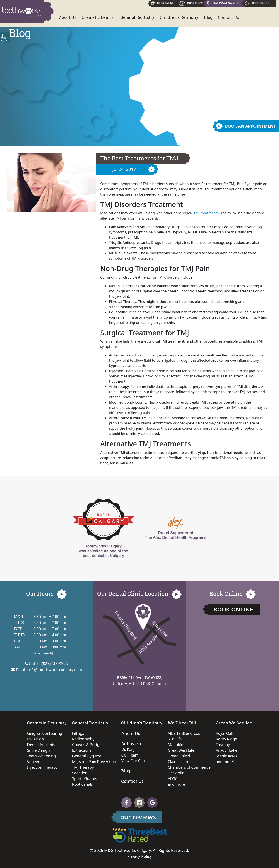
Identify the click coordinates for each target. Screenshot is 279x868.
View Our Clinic (134, 761)
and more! (177, 784)
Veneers (34, 762)
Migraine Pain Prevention (94, 762)
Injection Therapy (42, 767)
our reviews (138, 817)
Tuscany (223, 745)
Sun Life (175, 739)
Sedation (80, 773)
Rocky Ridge (226, 739)
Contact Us (229, 17)
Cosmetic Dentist (98, 17)
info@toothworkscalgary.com (55, 670)
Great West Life (181, 750)
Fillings (78, 733)
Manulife (176, 745)
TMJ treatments (206, 213)
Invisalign (35, 739)
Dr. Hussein (131, 744)
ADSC (173, 778)
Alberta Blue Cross (184, 733)
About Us (68, 17)
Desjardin (176, 773)
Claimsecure (179, 762)
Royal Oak (225, 733)
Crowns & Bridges (88, 745)
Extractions (82, 750)
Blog (208, 17)
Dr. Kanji (128, 749)
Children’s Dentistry (179, 17)
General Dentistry (138, 17)
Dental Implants (41, 745)
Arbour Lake (226, 750)
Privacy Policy (139, 856)
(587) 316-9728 (195, 3)
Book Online (233, 609)
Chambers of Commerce (189, 767)
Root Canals (82, 784)
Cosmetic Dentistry (47, 723)
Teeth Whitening (41, 756)
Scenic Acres (226, 756)
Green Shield (179, 756)
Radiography (83, 739)
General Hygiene (87, 756)
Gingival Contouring (45, 733)
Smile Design (38, 750)
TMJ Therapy (83, 767)
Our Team (130, 755)
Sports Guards (84, 778)
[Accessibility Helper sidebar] (5, 37)
